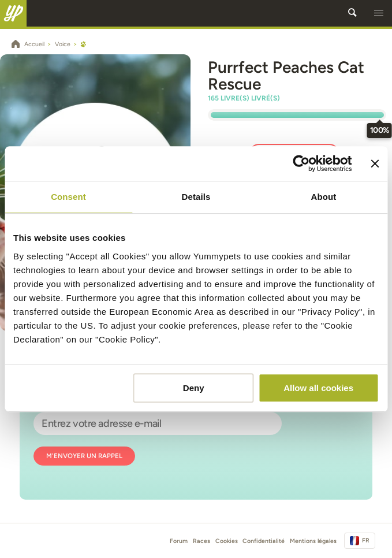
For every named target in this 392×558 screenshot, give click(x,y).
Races (201, 541)
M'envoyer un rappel (84, 456)
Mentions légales (313, 541)
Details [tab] (196, 197)
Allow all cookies (318, 388)
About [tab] (324, 197)
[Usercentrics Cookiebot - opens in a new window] (302, 163)
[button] (379, 13)
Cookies (227, 541)
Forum (179, 541)
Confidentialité (264, 541)
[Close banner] (375, 163)
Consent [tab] (68, 197)
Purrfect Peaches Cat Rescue (286, 75)
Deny (194, 388)
